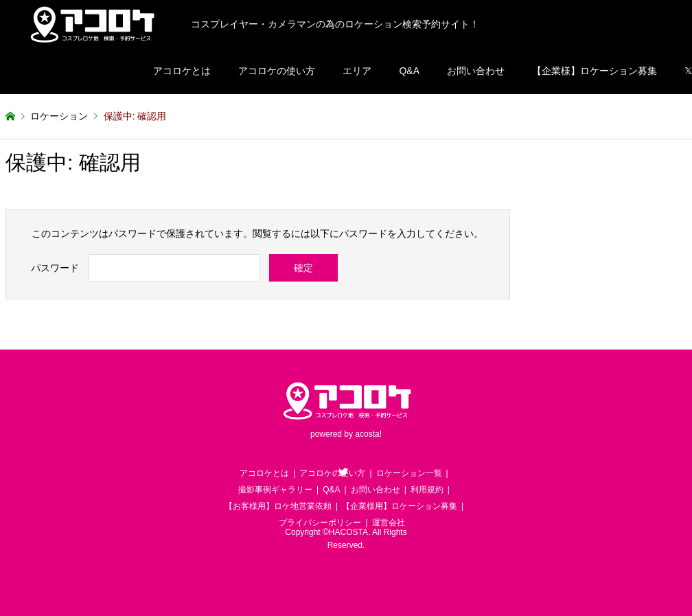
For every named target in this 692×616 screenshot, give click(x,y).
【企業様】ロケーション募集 (595, 71)
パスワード (55, 268)
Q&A (409, 71)
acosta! (368, 435)
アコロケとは (182, 71)
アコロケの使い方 (277, 71)
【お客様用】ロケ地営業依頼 (278, 506)
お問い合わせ (476, 71)
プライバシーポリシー (320, 523)
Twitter (343, 472)
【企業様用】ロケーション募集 (400, 506)
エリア (357, 71)
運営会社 (389, 523)
